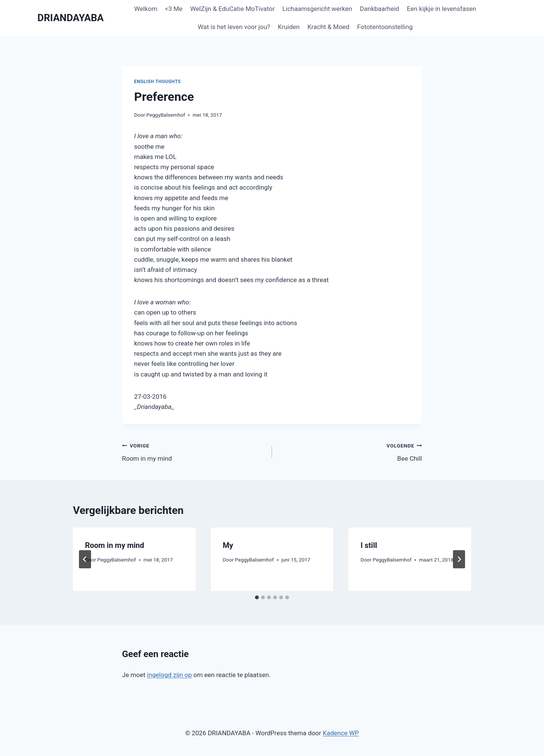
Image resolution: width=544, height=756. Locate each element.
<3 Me (174, 9)
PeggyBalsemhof (166, 115)
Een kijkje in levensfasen (441, 9)
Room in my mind (194, 451)
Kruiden (289, 27)
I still (369, 545)
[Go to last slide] (85, 559)
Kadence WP (341, 733)
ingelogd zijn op (169, 675)
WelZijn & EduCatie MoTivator (232, 9)
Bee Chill (350, 451)
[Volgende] (459, 559)
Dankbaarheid (379, 9)
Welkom (146, 9)
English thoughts (158, 82)
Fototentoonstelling (385, 27)
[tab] (257, 597)
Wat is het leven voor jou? (234, 27)
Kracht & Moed (328, 27)
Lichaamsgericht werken (317, 9)
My (228, 545)
